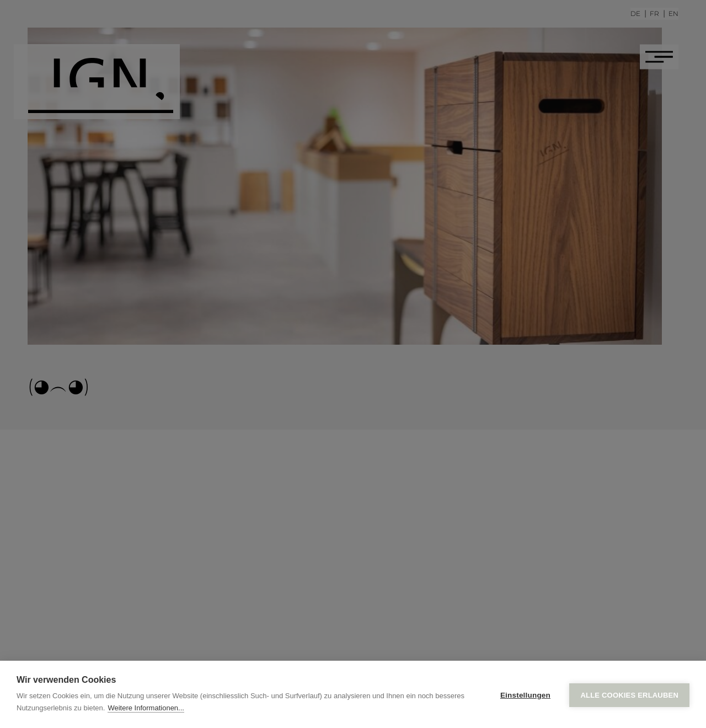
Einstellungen (525, 695)
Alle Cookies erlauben (629, 695)
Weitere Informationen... (146, 708)
